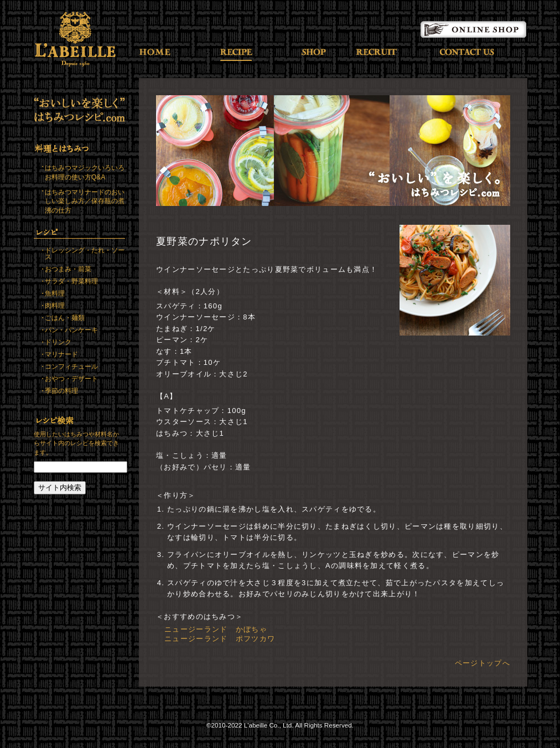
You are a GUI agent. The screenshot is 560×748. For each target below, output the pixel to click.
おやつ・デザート (71, 379)
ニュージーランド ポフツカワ (220, 639)
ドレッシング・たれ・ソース (85, 254)
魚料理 (55, 293)
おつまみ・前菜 (68, 269)
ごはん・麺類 (65, 318)
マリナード (61, 354)
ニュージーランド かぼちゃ (216, 629)
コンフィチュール (71, 367)
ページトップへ (483, 663)
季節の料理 (61, 391)
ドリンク (58, 342)
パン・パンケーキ (71, 330)
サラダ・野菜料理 (71, 281)
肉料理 (55, 306)
